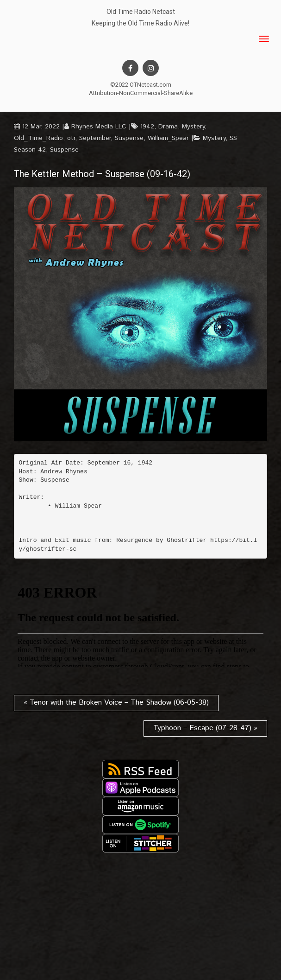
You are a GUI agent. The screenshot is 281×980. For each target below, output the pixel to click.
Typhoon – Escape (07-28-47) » (205, 728)
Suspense (129, 138)
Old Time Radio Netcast (141, 12)
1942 (147, 127)
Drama (168, 127)
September (95, 138)
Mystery (193, 127)
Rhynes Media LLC (99, 127)
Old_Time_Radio (38, 138)
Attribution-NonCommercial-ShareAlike (141, 93)
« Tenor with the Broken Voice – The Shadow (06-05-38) (116, 703)
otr (71, 138)
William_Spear (168, 138)
